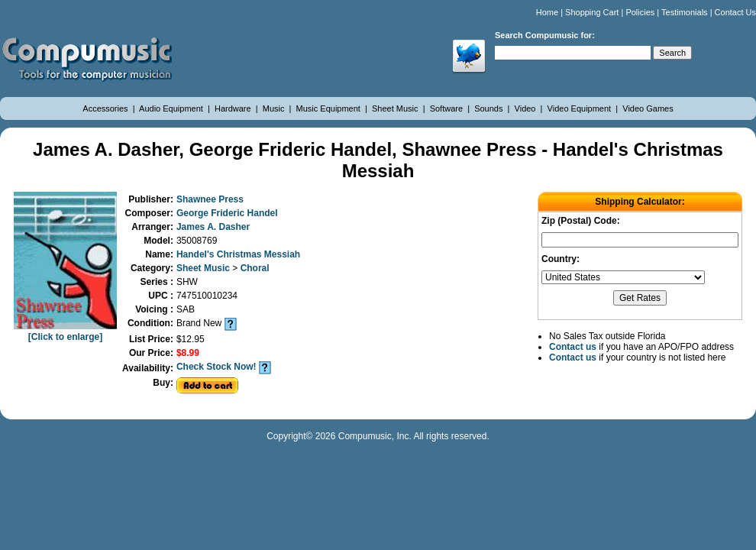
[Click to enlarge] (65, 332)
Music (275, 108)
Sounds (489, 108)
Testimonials (685, 12)
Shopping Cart (592, 12)
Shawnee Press (210, 199)
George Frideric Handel (227, 213)
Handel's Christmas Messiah (238, 254)
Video (527, 108)
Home (547, 12)
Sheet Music (396, 108)
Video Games (648, 108)
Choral (255, 268)
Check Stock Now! (216, 367)
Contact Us (735, 12)
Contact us (573, 347)
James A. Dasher (213, 227)
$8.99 (188, 353)
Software (447, 108)
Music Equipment (330, 108)
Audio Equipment (172, 108)
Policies (640, 12)
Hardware (234, 108)
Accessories (106, 108)
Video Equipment (581, 108)
